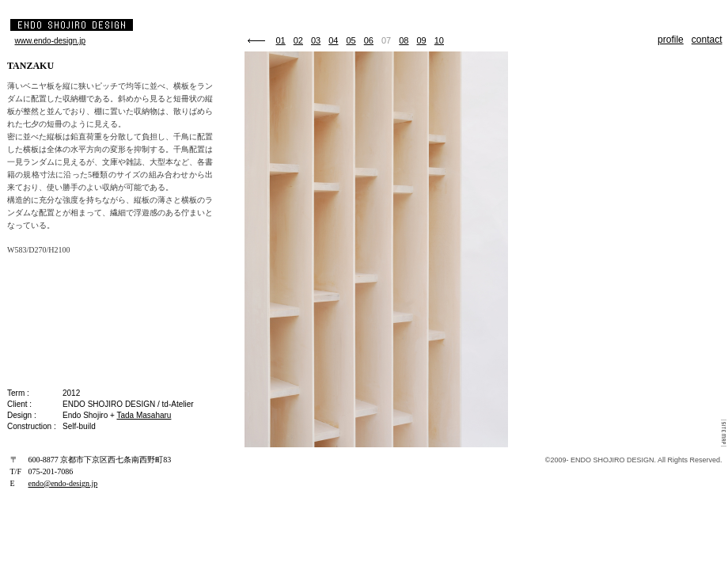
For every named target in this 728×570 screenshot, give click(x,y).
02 (298, 40)
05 (351, 40)
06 (369, 40)
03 (316, 40)
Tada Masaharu (144, 415)
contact (707, 40)
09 (422, 40)
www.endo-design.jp (51, 41)
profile (671, 40)
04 (333, 40)
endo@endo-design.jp (63, 483)
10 (439, 40)
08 (404, 40)
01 (281, 40)
